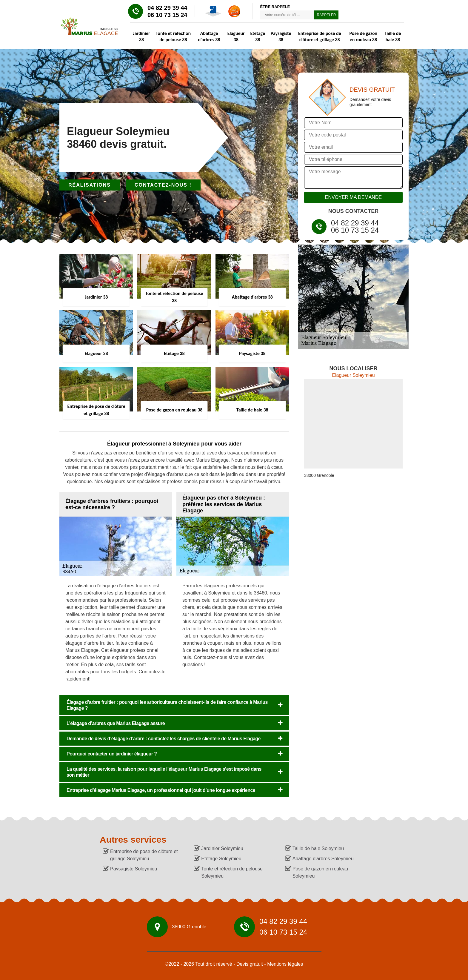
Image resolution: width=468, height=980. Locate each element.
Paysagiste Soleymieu (134, 869)
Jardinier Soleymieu (222, 848)
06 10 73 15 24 (167, 15)
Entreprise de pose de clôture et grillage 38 (320, 36)
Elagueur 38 (236, 36)
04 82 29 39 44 (167, 8)
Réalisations (90, 185)
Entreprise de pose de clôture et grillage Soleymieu (144, 855)
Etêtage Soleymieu (221, 859)
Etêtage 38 (258, 36)
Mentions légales (285, 964)
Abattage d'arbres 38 (209, 36)
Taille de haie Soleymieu (318, 848)
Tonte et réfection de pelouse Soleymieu (232, 872)
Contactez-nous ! (163, 185)
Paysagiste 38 (281, 36)
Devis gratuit (250, 964)
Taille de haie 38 (393, 36)
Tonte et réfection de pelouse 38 (173, 36)
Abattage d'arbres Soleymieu (323, 859)
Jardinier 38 (141, 36)
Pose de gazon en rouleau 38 (364, 36)
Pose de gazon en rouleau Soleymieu (320, 872)
